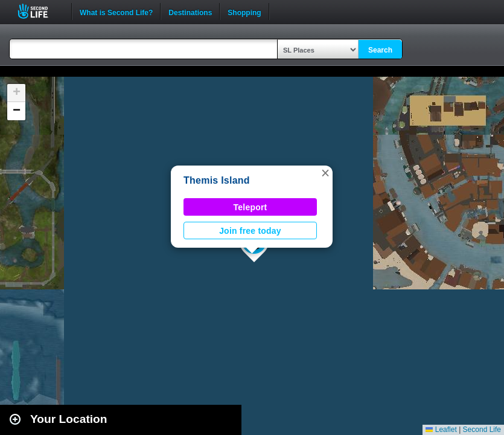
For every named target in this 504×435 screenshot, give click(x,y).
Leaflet (441, 430)
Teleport (250, 207)
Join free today (250, 231)
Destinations (190, 11)
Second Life (40, 11)
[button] (325, 173)
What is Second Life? (116, 11)
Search (380, 50)
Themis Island (217, 180)
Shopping (244, 11)
